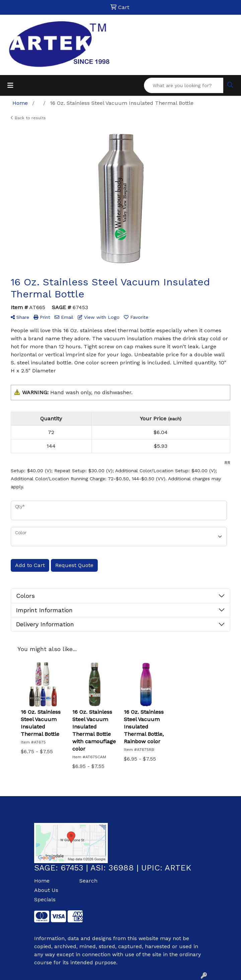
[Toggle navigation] (10, 85)
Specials (45, 899)
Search (88, 881)
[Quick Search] (184, 85)
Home (42, 881)
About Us (46, 890)
